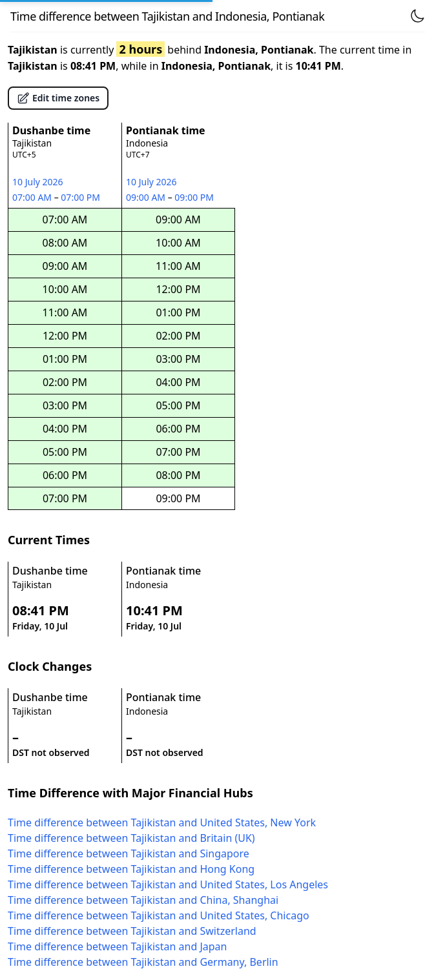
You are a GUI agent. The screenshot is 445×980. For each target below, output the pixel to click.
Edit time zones (58, 98)
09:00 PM (195, 197)
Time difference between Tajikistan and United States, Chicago (159, 915)
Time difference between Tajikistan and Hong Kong (131, 869)
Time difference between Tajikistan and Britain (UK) (131, 838)
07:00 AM (33, 197)
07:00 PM (81, 197)
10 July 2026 (38, 182)
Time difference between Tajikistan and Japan (117, 946)
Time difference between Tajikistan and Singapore (129, 853)
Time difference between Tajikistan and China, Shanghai (143, 900)
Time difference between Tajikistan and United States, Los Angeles (168, 884)
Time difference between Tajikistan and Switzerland (132, 931)
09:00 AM (147, 197)
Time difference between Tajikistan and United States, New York (162, 822)
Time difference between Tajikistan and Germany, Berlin (143, 962)
